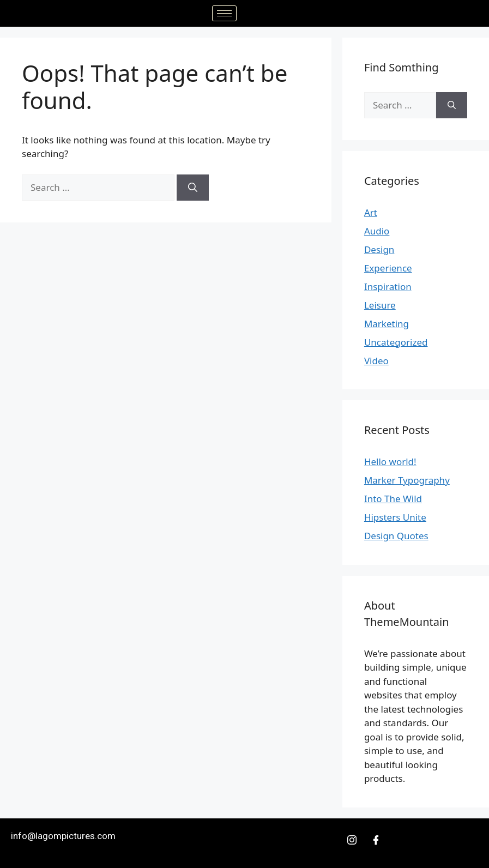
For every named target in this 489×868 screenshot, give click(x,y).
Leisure (380, 305)
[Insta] (352, 840)
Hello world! (390, 462)
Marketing (387, 324)
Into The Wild (393, 499)
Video (376, 361)
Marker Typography (407, 480)
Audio (377, 231)
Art (371, 212)
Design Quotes (396, 536)
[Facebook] (376, 840)
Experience (388, 268)
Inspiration (388, 287)
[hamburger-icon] (224, 13)
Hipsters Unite (395, 517)
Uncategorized (396, 342)
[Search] (193, 188)
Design (379, 249)
